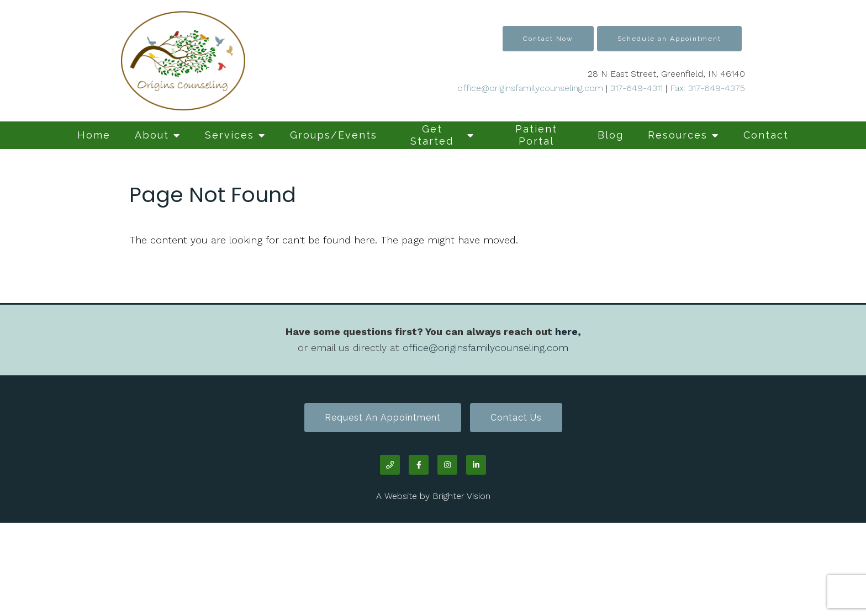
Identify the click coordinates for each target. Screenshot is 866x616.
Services (229, 135)
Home (94, 135)
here (566, 331)
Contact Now (548, 39)
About (152, 135)
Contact (766, 135)
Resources (678, 135)
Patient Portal (536, 135)
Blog (611, 135)
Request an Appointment (383, 418)
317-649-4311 (637, 88)
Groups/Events (334, 135)
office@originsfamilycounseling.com (530, 88)
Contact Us (516, 418)
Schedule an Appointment (669, 39)
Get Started (432, 135)
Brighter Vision (461, 496)
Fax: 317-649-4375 (706, 88)
